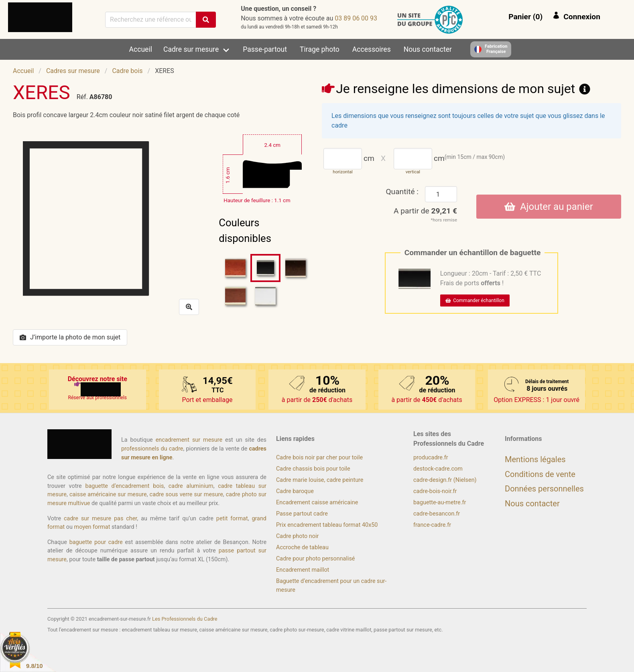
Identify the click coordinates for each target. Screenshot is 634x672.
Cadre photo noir (297, 536)
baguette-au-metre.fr (440, 502)
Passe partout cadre (302, 514)
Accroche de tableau (302, 547)
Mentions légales (535, 459)
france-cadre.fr (432, 525)
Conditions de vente (540, 474)
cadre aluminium (191, 486)
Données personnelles (544, 489)
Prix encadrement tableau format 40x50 (327, 525)
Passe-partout (265, 49)
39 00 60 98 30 (356, 18)
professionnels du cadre (152, 449)
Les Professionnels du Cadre (185, 619)
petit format (232, 519)
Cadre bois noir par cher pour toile (319, 458)
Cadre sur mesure (191, 49)
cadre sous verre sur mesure (186, 494)
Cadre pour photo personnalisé (315, 559)
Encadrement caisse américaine (317, 502)
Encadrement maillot (303, 570)
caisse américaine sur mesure (108, 494)
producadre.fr (431, 458)
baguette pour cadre (96, 542)
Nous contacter (428, 49)
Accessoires (372, 49)
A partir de (425, 211)
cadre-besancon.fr (437, 514)
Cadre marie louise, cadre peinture (320, 480)
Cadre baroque (295, 491)
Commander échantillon (475, 300)
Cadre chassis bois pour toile (313, 469)
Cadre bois (127, 71)
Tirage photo (320, 49)
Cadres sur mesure (73, 71)
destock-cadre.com (438, 469)
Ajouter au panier (549, 207)
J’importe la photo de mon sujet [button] (70, 337)
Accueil (141, 49)
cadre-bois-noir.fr (435, 491)
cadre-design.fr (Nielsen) (445, 480)
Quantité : (402, 192)
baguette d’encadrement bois (124, 486)
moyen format (92, 527)
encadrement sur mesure (189, 440)
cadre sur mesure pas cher (100, 519)
